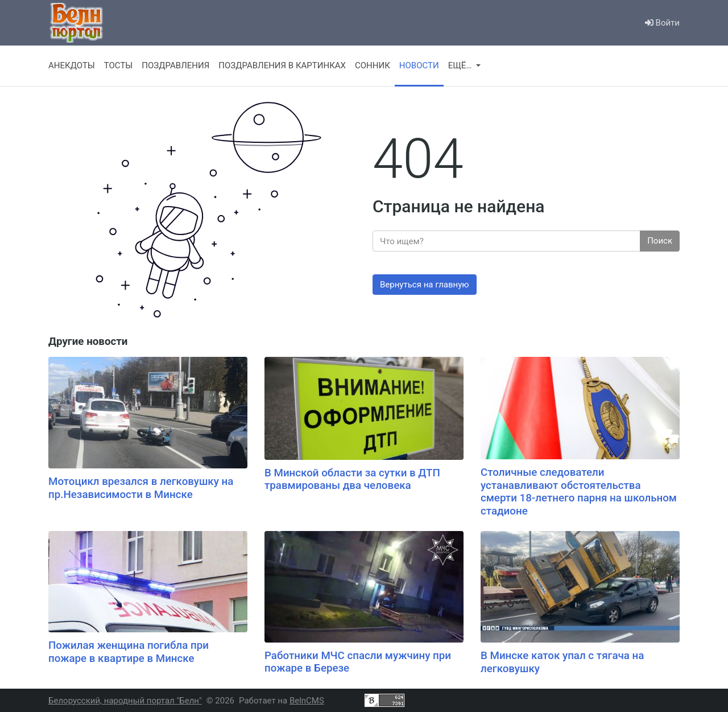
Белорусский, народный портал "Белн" (125, 701)
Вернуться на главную (425, 285)
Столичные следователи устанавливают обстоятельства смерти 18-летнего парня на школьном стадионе (579, 492)
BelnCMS (307, 701)
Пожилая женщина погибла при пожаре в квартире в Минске (129, 652)
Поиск (660, 241)
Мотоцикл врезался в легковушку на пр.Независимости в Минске (141, 488)
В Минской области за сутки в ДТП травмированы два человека (352, 480)
